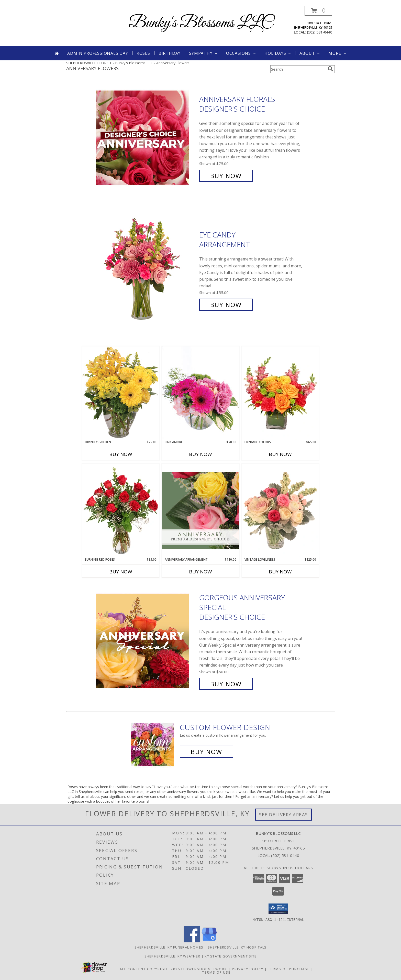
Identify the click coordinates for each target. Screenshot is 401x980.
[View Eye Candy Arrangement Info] (146, 270)
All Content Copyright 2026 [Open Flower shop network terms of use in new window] (150, 969)
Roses (143, 53)
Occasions (242, 53)
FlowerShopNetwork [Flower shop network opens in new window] (204, 969)
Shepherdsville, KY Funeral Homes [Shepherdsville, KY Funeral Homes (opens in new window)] (169, 947)
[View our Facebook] (192, 941)
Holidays (278, 53)
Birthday (170, 53)
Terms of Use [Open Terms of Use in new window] (216, 972)
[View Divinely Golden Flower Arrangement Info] (121, 393)
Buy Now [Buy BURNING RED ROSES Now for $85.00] (121, 572)
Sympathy (204, 53)
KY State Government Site (231, 956)
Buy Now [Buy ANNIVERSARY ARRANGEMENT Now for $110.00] (201, 572)
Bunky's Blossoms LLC (201, 23)
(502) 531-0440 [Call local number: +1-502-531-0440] (320, 32)
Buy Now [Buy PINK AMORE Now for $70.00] (201, 454)
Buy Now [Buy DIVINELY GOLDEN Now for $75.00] (121, 454)
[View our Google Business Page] (209, 941)
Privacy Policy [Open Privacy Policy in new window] (248, 969)
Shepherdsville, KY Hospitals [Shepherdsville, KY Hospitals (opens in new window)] (237, 947)
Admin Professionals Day (98, 53)
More (338, 53)
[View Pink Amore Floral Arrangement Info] (201, 393)
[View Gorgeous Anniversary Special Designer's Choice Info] (146, 641)
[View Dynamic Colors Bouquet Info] (280, 393)
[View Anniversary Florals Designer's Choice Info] (146, 138)
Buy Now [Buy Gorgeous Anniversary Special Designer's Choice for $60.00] (226, 684)
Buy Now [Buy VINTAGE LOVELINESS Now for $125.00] (280, 572)
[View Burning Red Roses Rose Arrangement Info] (121, 510)
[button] (318, 11)
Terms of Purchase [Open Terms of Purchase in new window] (289, 969)
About (310, 53)
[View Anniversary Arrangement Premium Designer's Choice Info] (201, 510)
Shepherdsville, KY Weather (172, 956)
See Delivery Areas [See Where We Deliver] (283, 815)
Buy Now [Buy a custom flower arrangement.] (207, 752)
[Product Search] (298, 69)
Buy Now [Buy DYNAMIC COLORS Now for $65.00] (280, 454)
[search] (330, 69)
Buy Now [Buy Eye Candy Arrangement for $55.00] (226, 305)
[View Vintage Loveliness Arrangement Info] (280, 510)
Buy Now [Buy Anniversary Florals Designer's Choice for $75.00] (226, 176)
